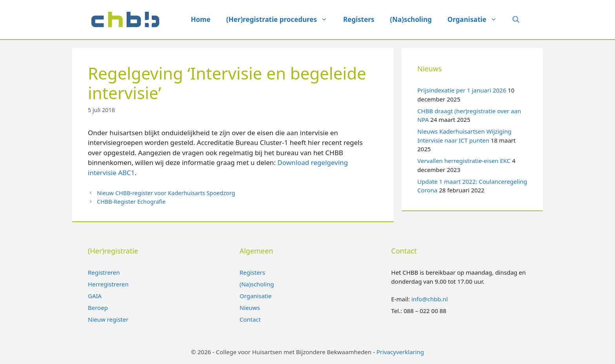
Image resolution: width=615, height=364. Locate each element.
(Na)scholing (411, 19)
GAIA (95, 296)
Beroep (98, 308)
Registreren (104, 272)
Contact (250, 319)
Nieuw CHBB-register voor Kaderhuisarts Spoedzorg (166, 193)
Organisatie (476, 20)
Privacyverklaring (400, 352)
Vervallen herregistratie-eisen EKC (464, 161)
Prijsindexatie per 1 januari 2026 (462, 90)
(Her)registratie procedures (281, 20)
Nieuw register (108, 319)
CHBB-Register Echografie (131, 202)
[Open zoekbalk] (516, 20)
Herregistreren (108, 284)
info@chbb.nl (430, 299)
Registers (359, 19)
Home (200, 19)
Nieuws (250, 308)
